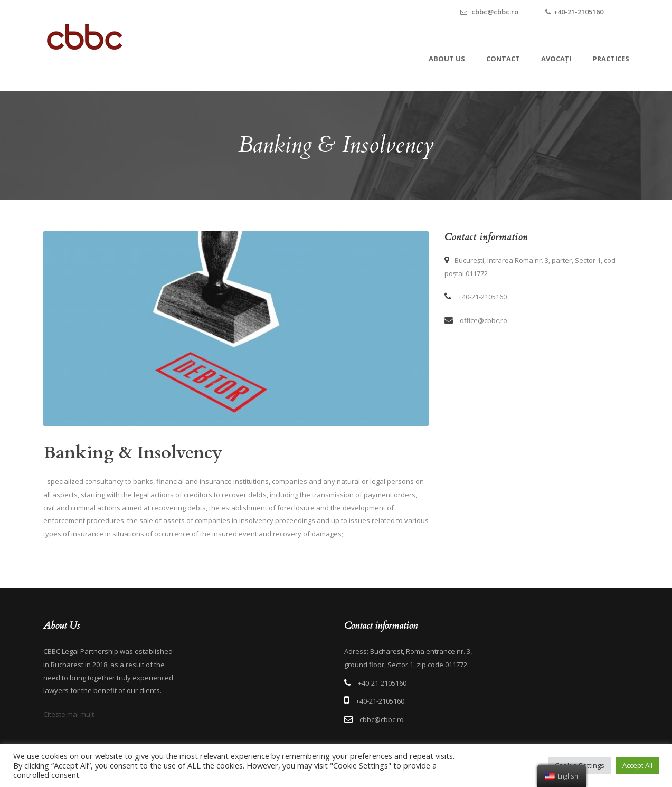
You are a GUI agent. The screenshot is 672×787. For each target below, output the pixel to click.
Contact (503, 59)
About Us (447, 59)
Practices (611, 59)
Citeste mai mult (69, 714)
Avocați (556, 59)
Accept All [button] (637, 765)
